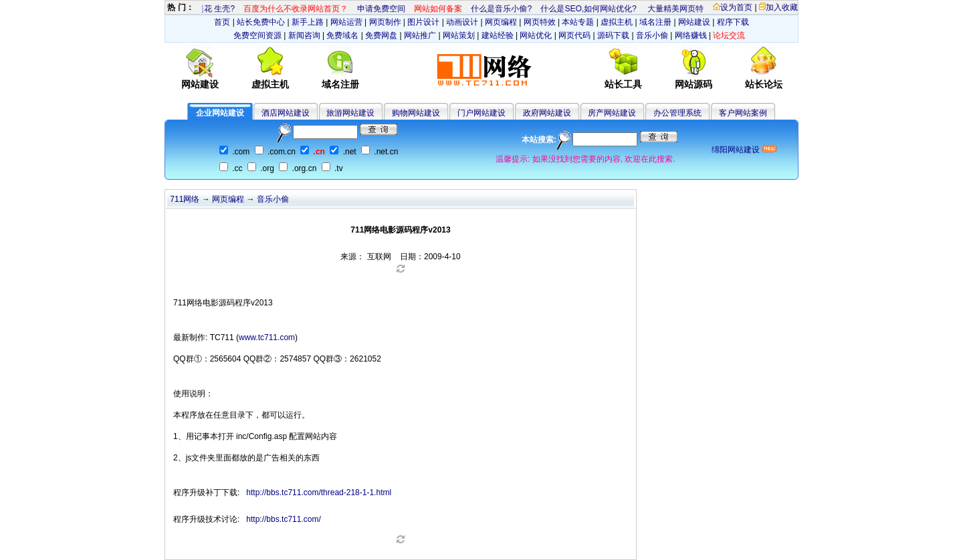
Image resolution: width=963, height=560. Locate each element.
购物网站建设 (416, 113)
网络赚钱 (691, 35)
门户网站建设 (481, 113)
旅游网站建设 (350, 113)
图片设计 (423, 22)
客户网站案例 (743, 113)
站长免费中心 (261, 22)
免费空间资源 (257, 35)
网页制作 (385, 22)
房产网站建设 (612, 113)
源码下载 (613, 35)
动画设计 (462, 22)
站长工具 (623, 84)
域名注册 (655, 22)
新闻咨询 (304, 35)
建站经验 (498, 35)
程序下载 (733, 22)
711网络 (185, 199)
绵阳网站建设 (736, 150)
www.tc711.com (267, 337)
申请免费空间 (380, 9)
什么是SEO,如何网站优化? (587, 9)
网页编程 (501, 22)
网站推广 (420, 35)
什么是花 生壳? (206, 9)
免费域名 (342, 35)
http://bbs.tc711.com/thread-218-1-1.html (319, 493)
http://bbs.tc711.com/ (283, 519)
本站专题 (578, 22)
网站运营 (346, 22)
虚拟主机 (617, 22)
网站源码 (693, 84)
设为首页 (733, 7)
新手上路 (308, 22)
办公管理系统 (677, 113)
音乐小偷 (652, 35)
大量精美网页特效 (679, 9)
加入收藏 (778, 7)
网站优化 (536, 35)
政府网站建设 (547, 113)
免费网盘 (381, 35)
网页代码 (574, 35)
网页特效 (540, 22)
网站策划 (459, 35)
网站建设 (694, 22)
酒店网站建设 (286, 113)
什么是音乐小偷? (501, 9)
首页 (222, 22)
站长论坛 (764, 84)
